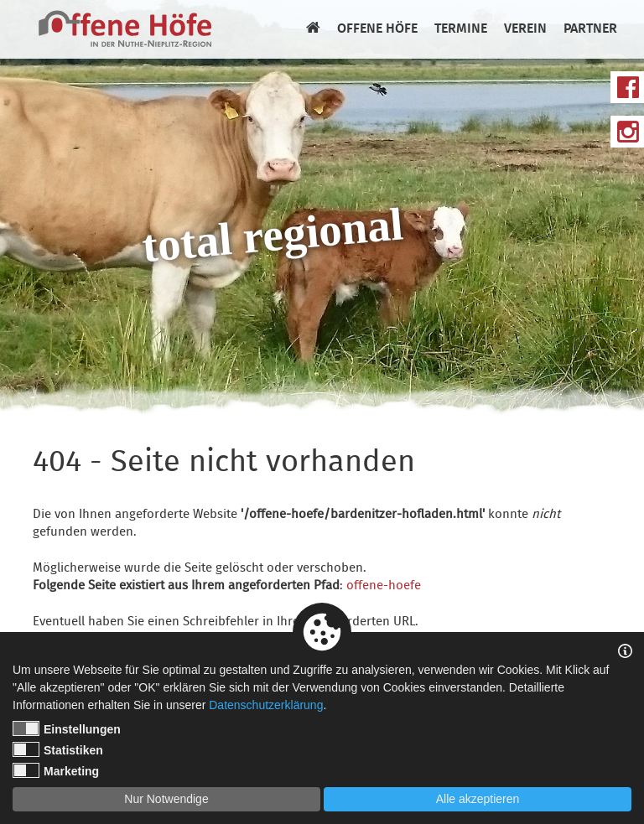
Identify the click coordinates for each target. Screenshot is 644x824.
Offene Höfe (377, 29)
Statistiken (58, 749)
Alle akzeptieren (478, 799)
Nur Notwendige (166, 799)
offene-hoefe (384, 586)
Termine (461, 29)
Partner (590, 29)
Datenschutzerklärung (266, 705)
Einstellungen (67, 728)
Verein (525, 29)
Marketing (56, 770)
